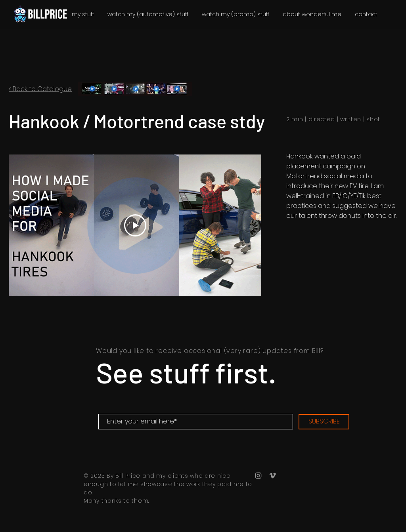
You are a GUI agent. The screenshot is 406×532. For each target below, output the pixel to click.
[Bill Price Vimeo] (273, 476)
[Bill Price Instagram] (258, 476)
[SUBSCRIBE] (324, 422)
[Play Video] (135, 225)
